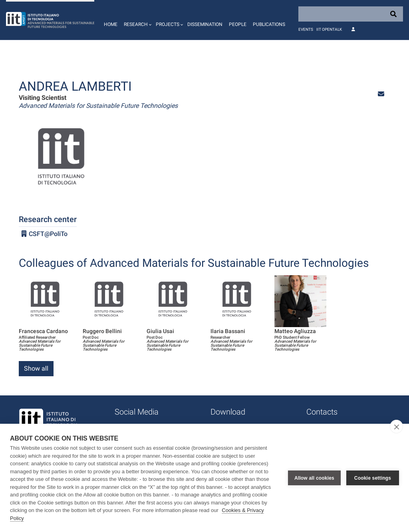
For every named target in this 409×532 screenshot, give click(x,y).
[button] (137, 20)
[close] (396, 427)
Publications (269, 24)
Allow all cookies (314, 478)
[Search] (351, 14)
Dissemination (205, 24)
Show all (36, 368)
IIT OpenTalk (329, 29)
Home (111, 24)
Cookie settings (373, 478)
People (238, 24)
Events (306, 29)
